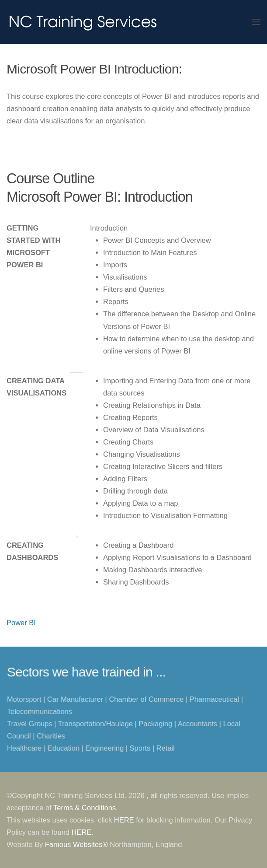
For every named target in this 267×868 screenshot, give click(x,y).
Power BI (21, 623)
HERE (124, 820)
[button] (256, 22)
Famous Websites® (76, 844)
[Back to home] (83, 22)
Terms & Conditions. (86, 808)
